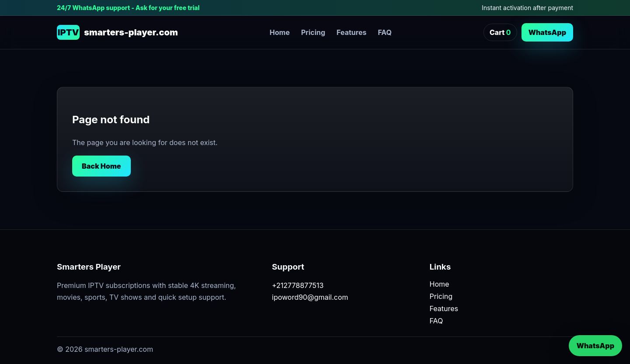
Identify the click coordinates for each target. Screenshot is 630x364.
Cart (500, 32)
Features (351, 32)
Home (280, 32)
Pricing (313, 32)
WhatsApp (547, 32)
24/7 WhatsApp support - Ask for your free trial (128, 8)
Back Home (101, 166)
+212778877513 (298, 285)
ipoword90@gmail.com (310, 297)
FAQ (385, 32)
